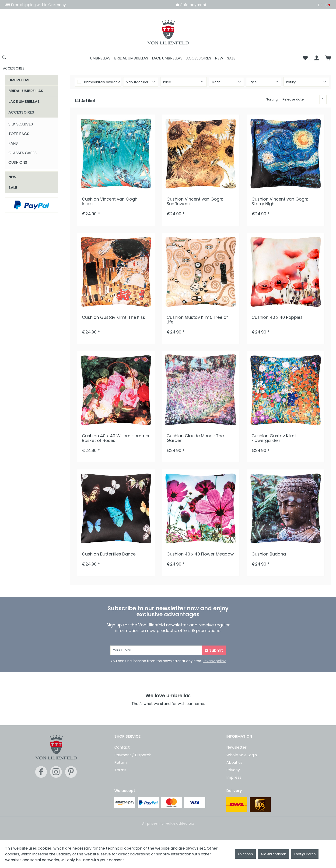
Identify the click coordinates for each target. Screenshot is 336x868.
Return (121, 762)
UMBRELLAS (19, 80)
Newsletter (236, 747)
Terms (120, 770)
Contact (122, 747)
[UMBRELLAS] (100, 58)
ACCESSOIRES (21, 112)
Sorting (272, 99)
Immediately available (102, 82)
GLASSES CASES (23, 153)
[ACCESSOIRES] (199, 58)
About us (234, 762)
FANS (13, 143)
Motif (216, 82)
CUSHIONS (18, 162)
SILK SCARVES (21, 124)
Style (253, 82)
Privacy (233, 770)
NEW (12, 177)
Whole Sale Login (242, 755)
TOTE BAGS (19, 134)
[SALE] (231, 58)
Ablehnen (245, 854)
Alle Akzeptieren (273, 854)
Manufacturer (137, 82)
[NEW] (219, 58)
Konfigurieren (305, 854)
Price (167, 82)
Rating (291, 82)
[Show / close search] (12, 57)
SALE (13, 188)
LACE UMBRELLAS (24, 102)
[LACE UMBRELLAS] (167, 58)
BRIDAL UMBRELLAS (26, 91)
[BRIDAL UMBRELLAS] (131, 58)
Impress (234, 777)
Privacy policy (214, 661)
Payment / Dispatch (133, 755)
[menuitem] (13, 58)
